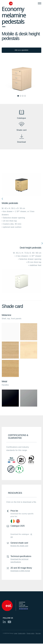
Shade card (21, 130)
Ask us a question (21, 50)
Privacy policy (31, 633)
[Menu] (40, 3)
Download (21, 142)
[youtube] (9, 623)
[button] (18, 96)
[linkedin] (4, 623)
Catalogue (21, 118)
